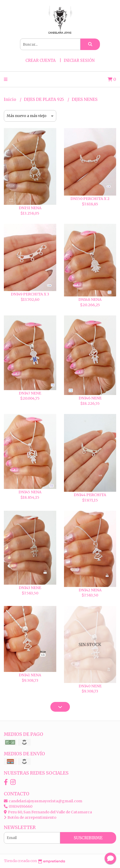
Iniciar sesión (79, 60)
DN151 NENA (30, 208)
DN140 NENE (90, 686)
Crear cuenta (41, 60)
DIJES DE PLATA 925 (44, 99)
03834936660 (18, 806)
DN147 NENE (30, 393)
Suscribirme (88, 838)
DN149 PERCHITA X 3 (30, 294)
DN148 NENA (90, 300)
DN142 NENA (90, 590)
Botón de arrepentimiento (30, 817)
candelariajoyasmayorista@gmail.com (43, 801)
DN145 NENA (30, 492)
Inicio (11, 99)
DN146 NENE (90, 398)
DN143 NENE (30, 588)
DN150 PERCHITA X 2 (90, 199)
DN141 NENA (30, 675)
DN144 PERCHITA (90, 495)
